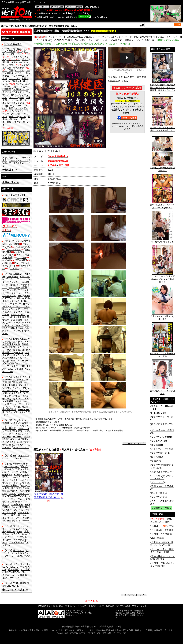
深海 (5, 393)
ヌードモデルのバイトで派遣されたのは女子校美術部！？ (162, 278)
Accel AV (18, 274)
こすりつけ (14, 79)
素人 (26, 51)
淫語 (5, 79)
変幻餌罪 (15, 515)
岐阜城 (17, 350)
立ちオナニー (20, 76)
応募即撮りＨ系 (19, 320)
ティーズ (15, 268)
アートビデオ (13, 331)
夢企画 (27, 556)
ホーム (5, 26)
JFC (26, 385)
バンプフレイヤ (10, 472)
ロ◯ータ (15, 54)
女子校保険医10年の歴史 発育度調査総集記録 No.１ (49, 494)
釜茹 (18, 344)
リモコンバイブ (18, 106)
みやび (25, 534)
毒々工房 (13, 445)
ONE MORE (13, 586)
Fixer (14, 507)
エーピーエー (15, 304)
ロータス (13, 578)
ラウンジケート (21, 564)
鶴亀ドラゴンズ (21, 431)
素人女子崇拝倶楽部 (15, 408)
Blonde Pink (17, 504)
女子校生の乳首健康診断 (162, 241)
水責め (21, 163)
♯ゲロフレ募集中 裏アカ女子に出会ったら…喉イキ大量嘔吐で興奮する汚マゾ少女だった (162, 88)
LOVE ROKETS (10, 567)
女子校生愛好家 (159, 453)
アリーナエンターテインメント (16, 281)
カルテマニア (20, 342)
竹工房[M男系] (23, 247)
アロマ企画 (9, 285)
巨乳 (15, 81)
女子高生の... (158, 441)
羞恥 (11, 108)
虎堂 (22, 445)
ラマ (22, 567)
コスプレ (13, 97)
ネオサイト (24, 456)
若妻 (22, 68)
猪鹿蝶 (24, 287)
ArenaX (26, 282)
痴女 (11, 65)
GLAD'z (19, 352)
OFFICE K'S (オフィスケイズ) (16, 324)
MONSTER (22, 260)
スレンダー (17, 114)
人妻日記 (24, 483)
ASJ (27, 298)
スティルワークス (15, 412)
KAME (16, 339)
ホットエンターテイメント (15, 517)
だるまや (15, 423)
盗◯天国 (18, 442)
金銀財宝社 (8, 352)
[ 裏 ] (57, 151)
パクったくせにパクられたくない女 (162, 477)
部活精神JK (17, 488)
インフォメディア (11, 290)
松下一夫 (7, 529)
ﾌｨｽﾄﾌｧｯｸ (13, 116)
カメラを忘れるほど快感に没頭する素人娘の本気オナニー (162, 129)
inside (25, 331)
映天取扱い (17, 298)
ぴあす (26, 475)
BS (4, 477)
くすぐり (7, 92)
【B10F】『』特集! (163, 526)
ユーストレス (18, 553)
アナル (12, 163)
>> (10, 170)
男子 (5, 158)
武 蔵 (26, 532)
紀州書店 (13, 347)
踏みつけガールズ (15, 491)
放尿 (25, 87)
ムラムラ (15, 534)
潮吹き (10, 73)
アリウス (11, 279)
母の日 (24, 466)
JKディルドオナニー (161, 472)
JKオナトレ (157, 482)
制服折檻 (156, 457)
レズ (19, 84)
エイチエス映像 (16, 316)
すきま (12, 393)
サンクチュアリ (20, 380)
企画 (22, 97)
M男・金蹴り (17, 49)
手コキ (25, 60)
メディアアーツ (10, 537)
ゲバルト (20, 358)
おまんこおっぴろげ (161, 449)
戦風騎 (10, 401)
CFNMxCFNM (9, 388)
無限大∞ (11, 532)
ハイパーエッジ (11, 466)
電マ (26, 108)
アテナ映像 (13, 277)
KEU (9, 355)
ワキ (22, 111)
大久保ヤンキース (11, 323)
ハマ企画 (22, 258)
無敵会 (6, 534)
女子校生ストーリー (161, 417)
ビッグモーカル (17, 480)
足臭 (5, 160)
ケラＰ (14, 361)
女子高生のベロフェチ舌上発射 (162, 391)
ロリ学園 (26, 569)
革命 (24, 339)
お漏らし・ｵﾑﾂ (21, 89)
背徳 (11, 158)
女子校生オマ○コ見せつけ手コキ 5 (162, 317)
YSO (16, 583)
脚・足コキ (8, 62)
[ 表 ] (48, 151)
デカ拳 (17, 434)
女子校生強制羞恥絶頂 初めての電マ (162, 466)
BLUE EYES (14, 502)
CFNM (6, 49)
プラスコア (23, 494)
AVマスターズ (18, 315)
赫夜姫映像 (8, 344)
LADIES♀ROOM (12, 572)
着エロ (23, 116)
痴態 (5, 163)
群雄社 (20, 369)
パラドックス (20, 469)
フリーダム (17, 499)
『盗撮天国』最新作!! (162, 530)
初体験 (155, 461)
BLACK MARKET (11, 496)
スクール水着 (15, 100)
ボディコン (12, 103)
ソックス (13, 160)
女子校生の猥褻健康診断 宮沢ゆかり (162, 168)
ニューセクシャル (13, 458)
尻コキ (19, 62)
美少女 (6, 54)
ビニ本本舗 (13, 477)
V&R (24, 496)
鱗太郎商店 (14, 569)
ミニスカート (22, 158)
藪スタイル (19, 550)
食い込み (15, 95)
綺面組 (25, 350)
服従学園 (156, 445)
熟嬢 (18, 407)
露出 (22, 103)
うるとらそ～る (19, 293)
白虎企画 (7, 260)
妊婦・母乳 (12, 68)
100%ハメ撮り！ (11, 485)
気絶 (15, 92)
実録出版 (18, 382)
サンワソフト (14, 249)
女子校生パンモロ (160, 437)
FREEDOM (157, 413)
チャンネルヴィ (19, 426)
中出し (23, 81)
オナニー (19, 73)
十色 (18, 439)
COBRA (8, 263)
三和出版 (7, 382)
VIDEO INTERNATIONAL (16, 243)
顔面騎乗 (7, 89)
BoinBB (24, 472)
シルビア (24, 390)
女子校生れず (158, 497)
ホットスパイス (15, 510)
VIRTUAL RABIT (21, 464)
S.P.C (5, 333)
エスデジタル (9, 301)
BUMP (17, 475)
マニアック (19, 529)
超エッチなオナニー (161, 424)
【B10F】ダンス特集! (162, 534)
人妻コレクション (15, 481)
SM (8, 87)
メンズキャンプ (17, 542)
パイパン (13, 111)
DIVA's (11, 439)
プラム (12, 494)
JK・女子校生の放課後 (163, 430)
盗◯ (22, 92)
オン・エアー (15, 309)
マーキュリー (20, 526)
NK (15, 456)
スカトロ (16, 87)
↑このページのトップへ (134, 443)
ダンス (18, 108)
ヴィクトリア (9, 296)
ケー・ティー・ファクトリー (15, 365)
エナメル (24, 160)
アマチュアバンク (15, 310)
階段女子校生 (158, 493)
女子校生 (15, 26)
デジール (18, 437)
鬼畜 (6, 106)
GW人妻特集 (158, 538)
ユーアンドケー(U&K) (15, 555)
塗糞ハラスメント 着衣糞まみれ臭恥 (162, 354)
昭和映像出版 (15, 385)
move (19, 532)
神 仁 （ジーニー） (16, 404)
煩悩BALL (7, 475)
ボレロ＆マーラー (21, 521)
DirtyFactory (20, 420)
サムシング (19, 377)
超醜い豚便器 (9, 428)
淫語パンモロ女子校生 (162, 486)
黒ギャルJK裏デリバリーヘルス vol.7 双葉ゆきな (162, 205)
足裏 (11, 70)
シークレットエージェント (16, 389)
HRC (20, 296)
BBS (23, 485)
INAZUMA (14, 287)
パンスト (19, 70)
